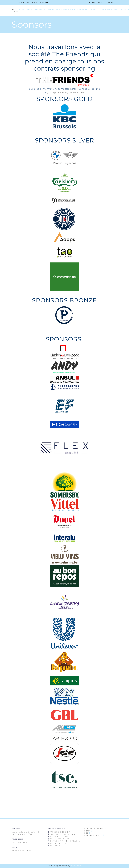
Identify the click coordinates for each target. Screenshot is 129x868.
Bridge (72, 9)
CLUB (22, 9)
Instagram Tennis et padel (65, 841)
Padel (55, 9)
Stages (80, 9)
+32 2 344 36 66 (19, 842)
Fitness (63, 9)
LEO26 (114, 9)
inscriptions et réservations (102, 3)
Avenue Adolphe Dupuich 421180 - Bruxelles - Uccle (25, 833)
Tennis (29, 9)
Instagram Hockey (60, 839)
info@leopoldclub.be (36, 3)
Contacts (124, 9)
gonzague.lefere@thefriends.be (66, 92)
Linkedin (55, 846)
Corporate (105, 9)
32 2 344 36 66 (18, 3)
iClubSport (76, 866)
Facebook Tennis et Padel (64, 834)
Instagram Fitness (60, 843)
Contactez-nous (94, 829)
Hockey (47, 9)
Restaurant (91, 9)
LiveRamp (38, 9)
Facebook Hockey (59, 832)
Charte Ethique (93, 835)
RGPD (87, 831)
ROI (86, 833)
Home (15, 10)
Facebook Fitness (59, 836)
